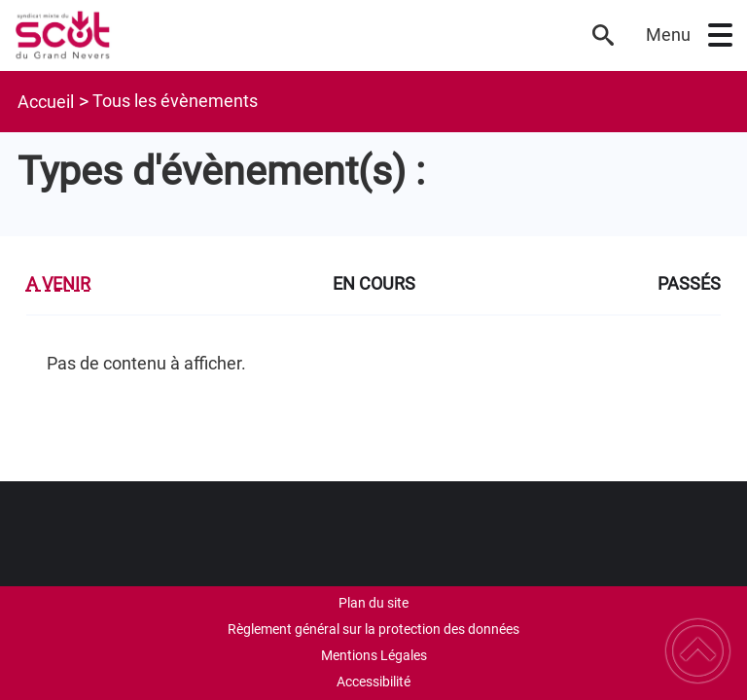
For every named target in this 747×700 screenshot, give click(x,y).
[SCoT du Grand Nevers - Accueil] (292, 35)
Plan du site (373, 603)
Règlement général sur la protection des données (373, 629)
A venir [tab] (58, 283)
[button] (720, 35)
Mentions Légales (374, 655)
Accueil (46, 102)
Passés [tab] (689, 283)
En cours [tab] (374, 283)
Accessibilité (373, 682)
